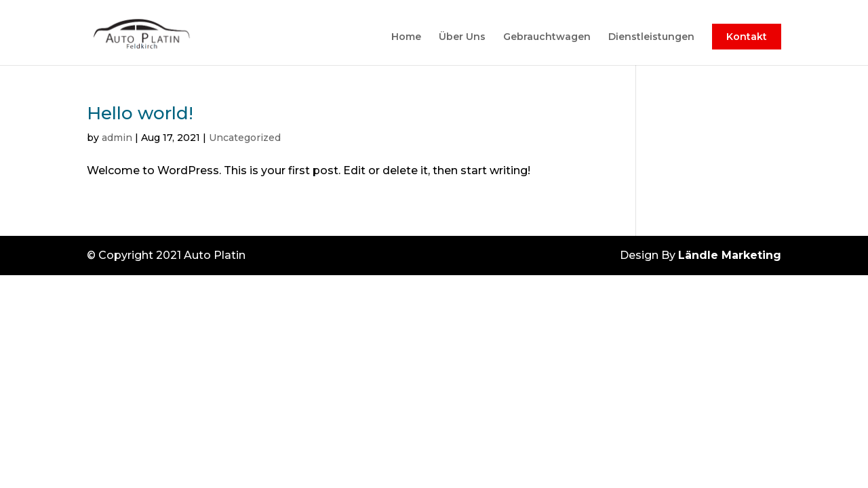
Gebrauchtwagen (547, 37)
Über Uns (462, 37)
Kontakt (747, 37)
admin (117, 138)
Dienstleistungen (651, 37)
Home (406, 37)
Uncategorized (245, 138)
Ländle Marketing (730, 255)
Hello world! (140, 113)
